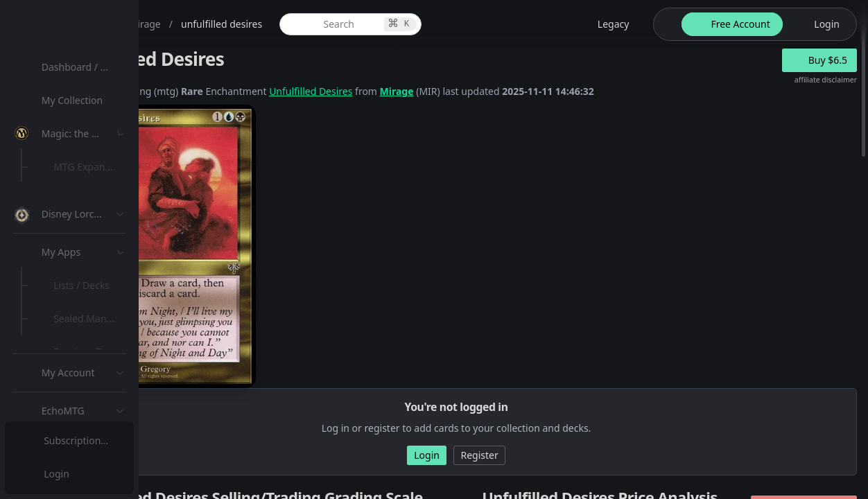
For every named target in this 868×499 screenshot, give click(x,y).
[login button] (818, 24)
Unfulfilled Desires (446, 91)
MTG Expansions (95, 167)
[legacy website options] (605, 24)
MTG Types (83, 266)
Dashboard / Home (88, 67)
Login (58, 474)
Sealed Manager (95, 404)
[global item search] (452, 24)
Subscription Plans (87, 440)
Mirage (533, 91)
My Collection (76, 100)
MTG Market (86, 200)
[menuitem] (90, 67)
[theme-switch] (665, 24)
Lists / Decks (86, 371)
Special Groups (92, 233)
